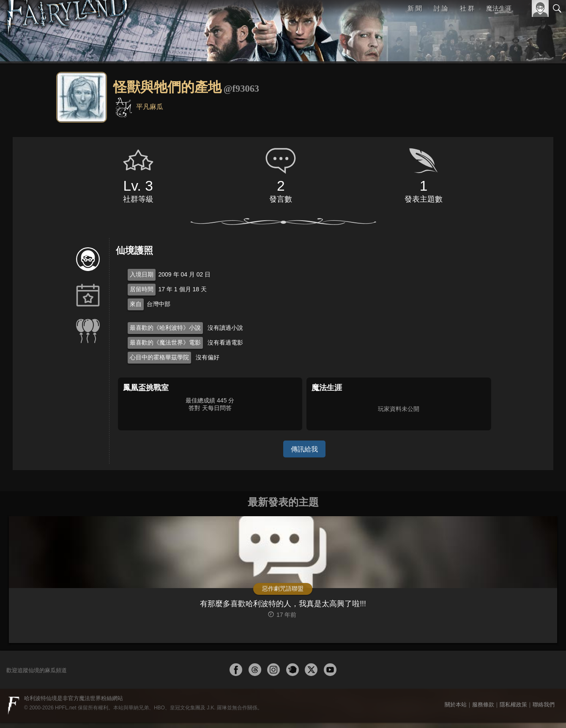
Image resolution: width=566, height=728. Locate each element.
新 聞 (415, 8)
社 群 (467, 8)
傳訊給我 (304, 449)
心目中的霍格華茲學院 (159, 357)
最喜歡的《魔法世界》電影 (165, 342)
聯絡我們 (544, 710)
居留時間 (142, 289)
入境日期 (142, 274)
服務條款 (483, 710)
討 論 (441, 8)
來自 (136, 304)
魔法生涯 (499, 8)
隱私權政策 (513, 710)
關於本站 (456, 710)
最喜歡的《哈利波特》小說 (165, 328)
